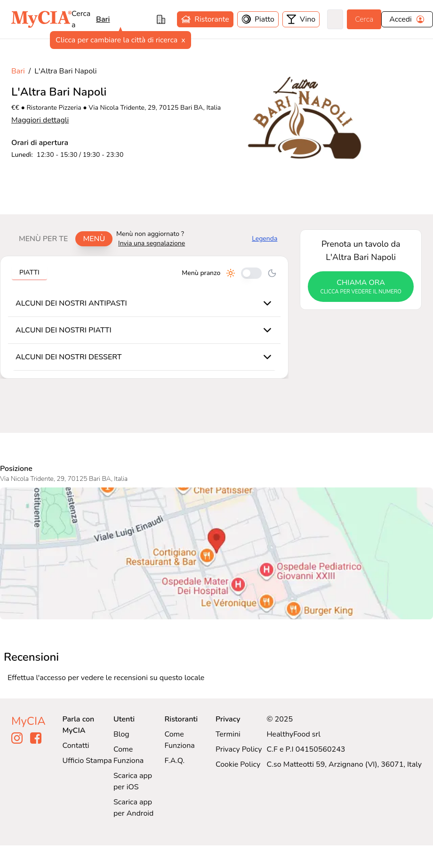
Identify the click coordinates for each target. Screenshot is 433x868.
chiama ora (361, 287)
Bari (18, 71)
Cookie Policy (238, 764)
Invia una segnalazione (152, 243)
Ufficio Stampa (87, 761)
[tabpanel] (144, 317)
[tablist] (62, 239)
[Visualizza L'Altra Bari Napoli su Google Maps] (216, 553)
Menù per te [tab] (43, 239)
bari (103, 19)
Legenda (265, 239)
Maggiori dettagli (40, 120)
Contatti (76, 746)
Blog (121, 734)
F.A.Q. (174, 761)
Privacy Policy (239, 749)
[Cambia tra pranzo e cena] (251, 273)
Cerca (364, 19)
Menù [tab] (94, 239)
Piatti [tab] (29, 272)
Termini (228, 734)
